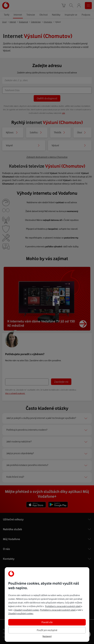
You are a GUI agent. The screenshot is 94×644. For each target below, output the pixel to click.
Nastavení (47, 636)
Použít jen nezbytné (47, 630)
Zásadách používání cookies (27, 610)
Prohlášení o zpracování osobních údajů (63, 606)
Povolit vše (47, 622)
